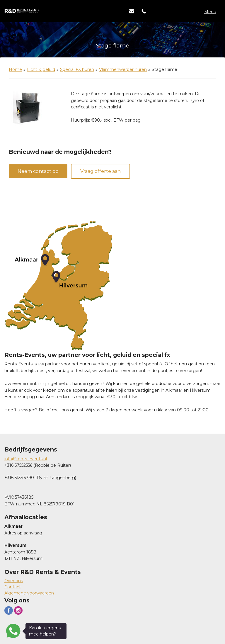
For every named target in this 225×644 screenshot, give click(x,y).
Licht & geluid (41, 69)
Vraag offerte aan (100, 171)
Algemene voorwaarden (29, 593)
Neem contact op (38, 171)
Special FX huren (77, 69)
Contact (13, 587)
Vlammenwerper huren (123, 69)
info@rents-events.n (25, 459)
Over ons (14, 581)
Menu (210, 12)
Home (15, 69)
